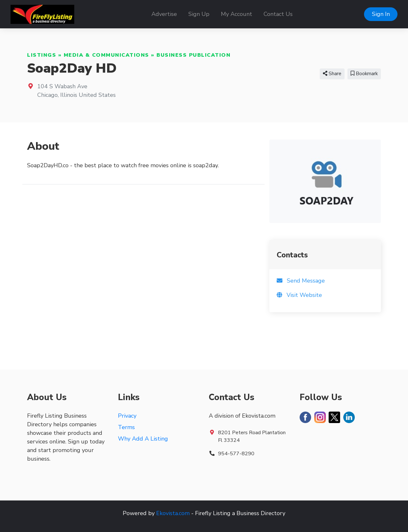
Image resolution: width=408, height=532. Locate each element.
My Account (237, 14)
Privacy (127, 416)
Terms (126, 427)
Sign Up (199, 14)
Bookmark (364, 74)
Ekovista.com (173, 513)
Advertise (164, 14)
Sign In (381, 14)
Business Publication (193, 55)
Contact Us (278, 14)
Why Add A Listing (143, 439)
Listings (42, 55)
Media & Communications (106, 55)
